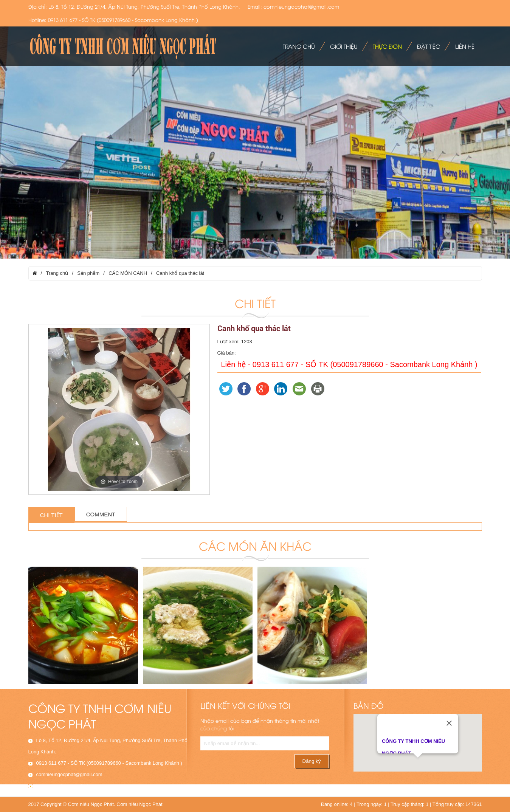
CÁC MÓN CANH (128, 273)
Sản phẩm (88, 273)
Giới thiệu (344, 46)
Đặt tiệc (429, 46)
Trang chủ (299, 46)
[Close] (449, 721)
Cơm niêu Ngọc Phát (140, 804)
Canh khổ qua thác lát (180, 273)
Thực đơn (387, 46)
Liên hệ (465, 46)
